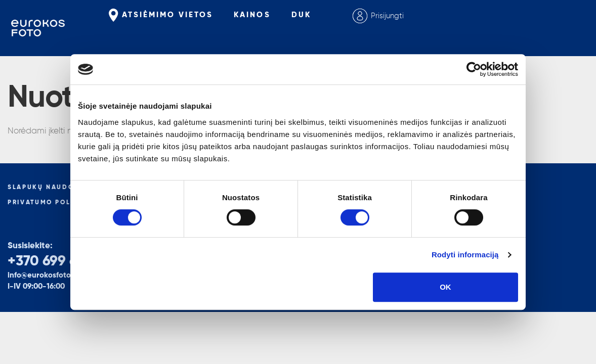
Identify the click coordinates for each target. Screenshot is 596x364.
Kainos (252, 15)
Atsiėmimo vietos (161, 15)
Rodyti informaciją (465, 255)
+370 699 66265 (58, 261)
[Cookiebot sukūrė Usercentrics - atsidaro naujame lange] (474, 69)
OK (445, 287)
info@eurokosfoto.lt (42, 275)
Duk (301, 15)
